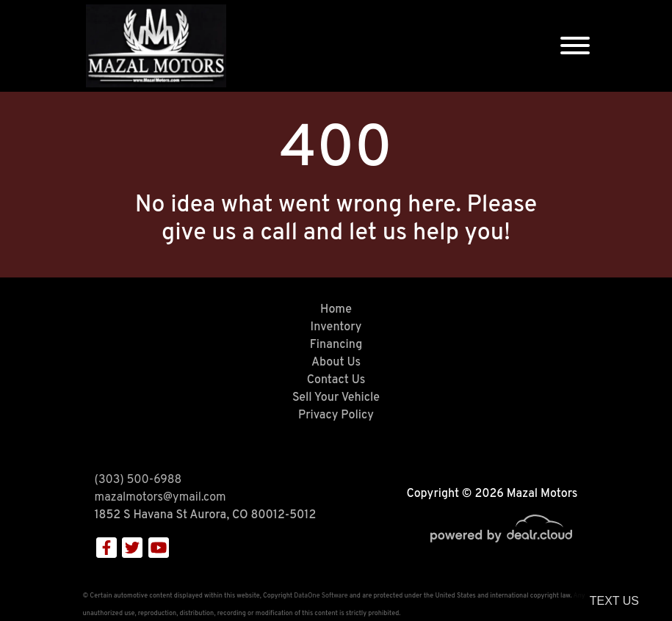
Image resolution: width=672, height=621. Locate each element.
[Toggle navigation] (575, 46)
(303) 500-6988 (138, 480)
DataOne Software (321, 596)
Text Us (614, 601)
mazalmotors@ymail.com (160, 498)
